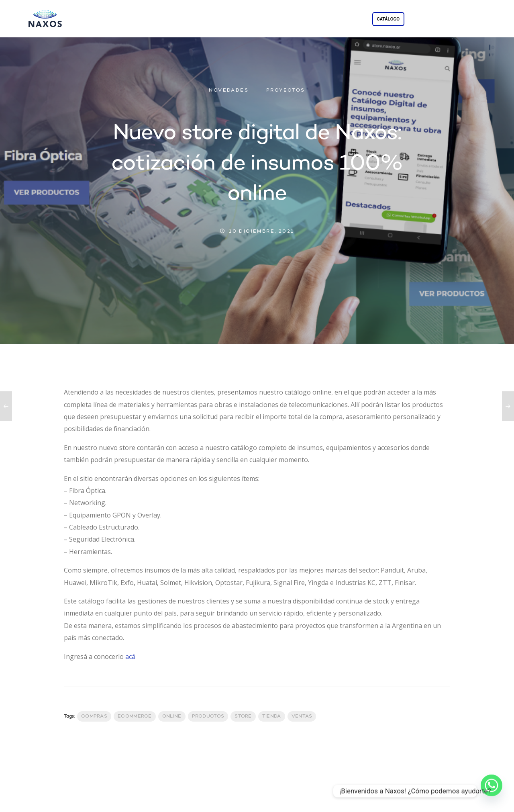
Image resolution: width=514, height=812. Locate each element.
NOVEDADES (229, 90)
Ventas (302, 716)
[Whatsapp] (492, 791)
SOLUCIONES (238, 20)
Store (243, 716)
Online (172, 716)
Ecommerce (135, 716)
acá (130, 657)
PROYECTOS (287, 20)
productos (208, 716)
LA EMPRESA (188, 20)
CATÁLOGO (388, 19)
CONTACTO (333, 20)
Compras (94, 716)
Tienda (272, 716)
